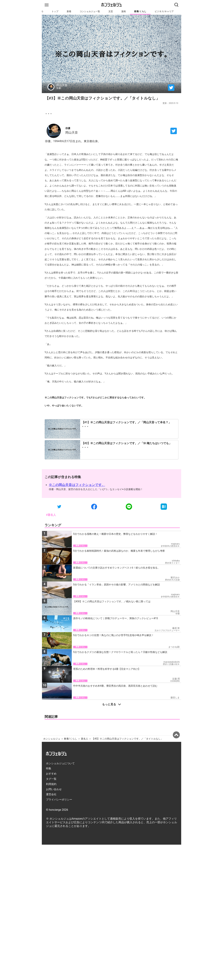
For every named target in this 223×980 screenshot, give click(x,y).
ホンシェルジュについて (60, 763)
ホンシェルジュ (52, 739)
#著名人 (51, 515)
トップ (55, 11)
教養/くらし (140, 11)
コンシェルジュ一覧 (90, 11)
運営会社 (51, 794)
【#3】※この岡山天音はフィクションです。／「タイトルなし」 (127, 739)
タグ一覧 (51, 779)
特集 (49, 768)
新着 (69, 11)
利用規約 (51, 784)
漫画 (124, 11)
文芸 (111, 11)
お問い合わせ (54, 789)
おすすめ (51, 774)
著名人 (84, 739)
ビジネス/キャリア (164, 11)
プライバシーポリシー (59, 800)
